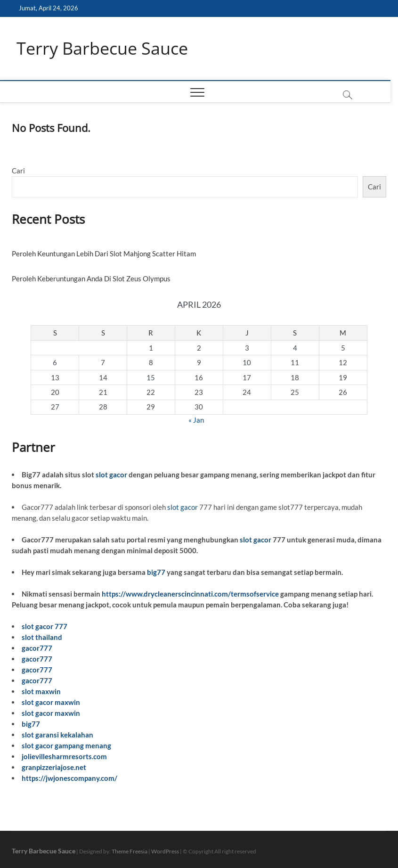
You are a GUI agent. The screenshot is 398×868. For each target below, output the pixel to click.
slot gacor (111, 475)
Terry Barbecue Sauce (102, 49)
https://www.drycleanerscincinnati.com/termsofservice (190, 594)
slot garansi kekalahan (57, 735)
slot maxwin (41, 691)
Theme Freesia (130, 851)
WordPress (165, 851)
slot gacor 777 (45, 626)
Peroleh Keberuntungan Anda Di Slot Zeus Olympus (91, 278)
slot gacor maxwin (51, 702)
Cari (18, 171)
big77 (156, 572)
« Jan (196, 420)
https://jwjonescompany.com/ (69, 778)
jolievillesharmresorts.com (64, 756)
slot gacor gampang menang (66, 745)
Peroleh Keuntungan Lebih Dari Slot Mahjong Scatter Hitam (104, 254)
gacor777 (37, 648)
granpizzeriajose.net (54, 767)
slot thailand (42, 637)
